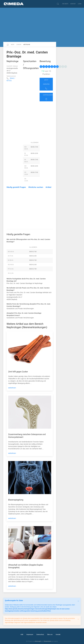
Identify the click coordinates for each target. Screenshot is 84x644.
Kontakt (73, 4)
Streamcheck (47, 641)
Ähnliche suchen (36, 187)
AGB (22, 635)
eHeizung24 (38, 641)
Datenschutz (40, 635)
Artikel (48, 187)
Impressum (30, 635)
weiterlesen (12, 388)
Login (80, 4)
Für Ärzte (65, 4)
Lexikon (19, 45)
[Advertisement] (42, 25)
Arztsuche (27, 45)
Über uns (50, 635)
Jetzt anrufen (46, 84)
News (13, 45)
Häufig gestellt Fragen (16, 187)
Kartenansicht (48, 97)
